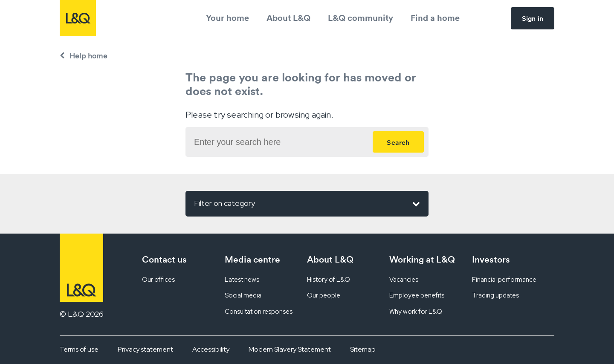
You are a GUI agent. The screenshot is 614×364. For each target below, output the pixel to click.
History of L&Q (329, 280)
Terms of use (79, 349)
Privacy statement (145, 349)
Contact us (164, 259)
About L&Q (288, 18)
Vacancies (404, 280)
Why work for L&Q (416, 312)
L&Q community (361, 18)
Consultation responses (259, 312)
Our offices (158, 280)
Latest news (242, 280)
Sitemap (363, 349)
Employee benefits (417, 295)
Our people (324, 295)
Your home (227, 18)
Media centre (252, 259)
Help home (88, 56)
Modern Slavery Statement (290, 349)
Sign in (533, 18)
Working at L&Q (422, 259)
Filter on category (307, 204)
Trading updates (495, 295)
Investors (491, 259)
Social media (243, 295)
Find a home (435, 18)
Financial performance (504, 280)
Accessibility (211, 349)
